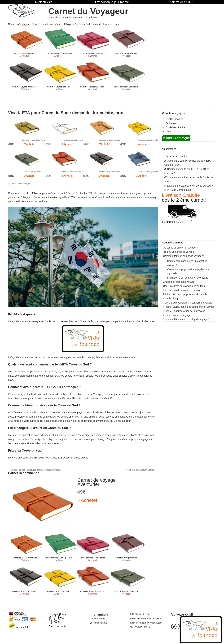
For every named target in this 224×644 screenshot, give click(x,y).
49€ (82, 492)
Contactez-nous (97, 618)
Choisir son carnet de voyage (179, 282)
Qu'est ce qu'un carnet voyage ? (180, 248)
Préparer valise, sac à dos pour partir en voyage (189, 307)
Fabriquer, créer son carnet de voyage (188, 278)
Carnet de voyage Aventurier (97, 482)
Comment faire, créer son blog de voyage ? (186, 319)
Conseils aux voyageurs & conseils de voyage (188, 303)
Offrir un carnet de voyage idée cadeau (184, 286)
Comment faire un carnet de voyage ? (183, 256)
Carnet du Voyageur (88, 11)
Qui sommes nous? (99, 623)
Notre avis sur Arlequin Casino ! (142, 470)
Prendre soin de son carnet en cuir (182, 290)
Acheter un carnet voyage (177, 315)
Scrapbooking (170, 298)
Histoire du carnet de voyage (178, 252)
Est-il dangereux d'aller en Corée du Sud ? (190, 186)
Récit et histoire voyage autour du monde (185, 294)
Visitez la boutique (176, 138)
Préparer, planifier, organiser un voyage (184, 311)
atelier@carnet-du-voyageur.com (146, 623)
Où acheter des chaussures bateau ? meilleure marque (35, 470)
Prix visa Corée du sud (179, 190)
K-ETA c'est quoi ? (177, 157)
